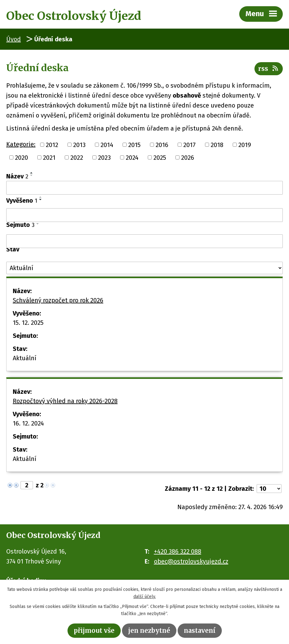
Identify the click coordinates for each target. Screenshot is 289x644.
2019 (245, 145)
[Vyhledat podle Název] (144, 188)
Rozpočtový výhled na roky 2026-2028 (65, 401)
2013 (79, 145)
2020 (21, 158)
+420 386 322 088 (178, 551)
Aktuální (25, 358)
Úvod (14, 39)
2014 (107, 145)
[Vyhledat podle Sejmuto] (144, 241)
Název (17, 176)
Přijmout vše (94, 630)
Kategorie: (21, 144)
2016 (162, 145)
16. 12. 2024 (28, 423)
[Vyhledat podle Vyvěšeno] (144, 215)
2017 (189, 145)
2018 (217, 145)
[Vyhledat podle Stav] (144, 268)
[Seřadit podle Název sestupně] (32, 175)
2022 (77, 158)
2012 (52, 145)
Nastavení (200, 630)
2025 (160, 158)
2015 (134, 145)
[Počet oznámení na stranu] (269, 489)
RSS (269, 69)
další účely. (145, 597)
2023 (104, 158)
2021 (49, 158)
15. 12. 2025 (28, 323)
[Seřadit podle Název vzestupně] (32, 173)
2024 (132, 158)
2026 (188, 158)
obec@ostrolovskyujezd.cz (191, 561)
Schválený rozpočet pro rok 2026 (58, 300)
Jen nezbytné (149, 630)
